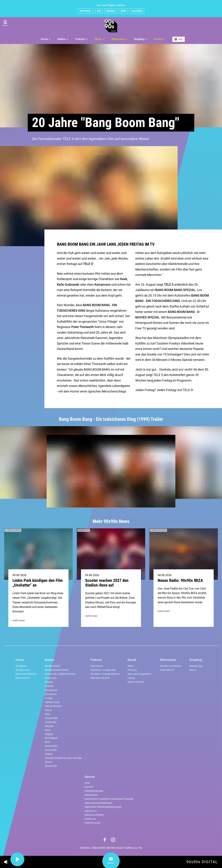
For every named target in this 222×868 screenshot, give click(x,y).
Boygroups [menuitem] (51, 678)
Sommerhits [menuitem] (51, 746)
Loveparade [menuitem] (51, 718)
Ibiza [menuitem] (47, 714)
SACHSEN (137, 11)
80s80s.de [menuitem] (90, 819)
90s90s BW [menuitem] (51, 766)
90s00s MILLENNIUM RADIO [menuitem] (60, 674)
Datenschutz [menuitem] (91, 795)
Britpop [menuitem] (49, 682)
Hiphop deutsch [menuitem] (53, 706)
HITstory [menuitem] (132, 670)
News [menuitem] (131, 666)
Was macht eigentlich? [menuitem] (140, 674)
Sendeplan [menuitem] (21, 666)
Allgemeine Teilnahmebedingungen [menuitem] (103, 807)
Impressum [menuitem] (91, 811)
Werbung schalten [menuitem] (94, 815)
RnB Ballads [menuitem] (51, 738)
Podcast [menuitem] (82, 39)
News (5, 23)
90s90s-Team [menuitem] (23, 670)
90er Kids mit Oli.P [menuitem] (100, 678)
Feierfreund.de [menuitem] (92, 823)
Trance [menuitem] (48, 762)
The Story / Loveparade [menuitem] (103, 670)
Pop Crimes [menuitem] (97, 666)
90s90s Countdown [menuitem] (171, 666)
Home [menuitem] (46, 39)
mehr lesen (19, 620)
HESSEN (111, 11)
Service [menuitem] (160, 39)
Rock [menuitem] (47, 742)
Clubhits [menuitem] (49, 686)
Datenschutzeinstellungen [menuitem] (98, 803)
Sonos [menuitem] (193, 670)
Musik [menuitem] (100, 39)
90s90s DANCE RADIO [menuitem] (57, 670)
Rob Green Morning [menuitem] (26, 674)
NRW (123, 11)
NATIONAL (86, 11)
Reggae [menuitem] (49, 734)
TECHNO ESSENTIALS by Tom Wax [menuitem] (63, 758)
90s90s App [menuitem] (196, 666)
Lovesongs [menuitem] (51, 722)
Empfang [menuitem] (141, 39)
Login (179, 39)
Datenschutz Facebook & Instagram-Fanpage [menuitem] (109, 799)
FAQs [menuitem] (87, 783)
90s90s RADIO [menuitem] (53, 666)
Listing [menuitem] (131, 678)
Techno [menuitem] (49, 754)
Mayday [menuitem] (49, 726)
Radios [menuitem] (63, 39)
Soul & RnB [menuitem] (51, 750)
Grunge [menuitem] (49, 698)
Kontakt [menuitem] (89, 787)
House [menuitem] (48, 710)
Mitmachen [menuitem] (119, 39)
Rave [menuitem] (47, 730)
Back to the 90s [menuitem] (136, 682)
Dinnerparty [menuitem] (51, 690)
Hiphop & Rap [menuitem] (52, 702)
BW (99, 11)
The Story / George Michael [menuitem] (105, 674)
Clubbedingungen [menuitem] (94, 791)
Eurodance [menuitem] (51, 694)
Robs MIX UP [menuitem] (23, 678)
